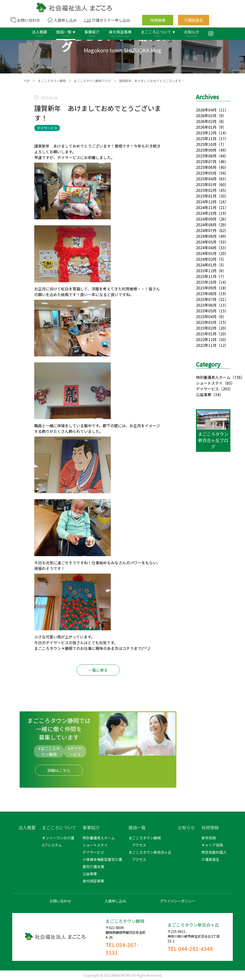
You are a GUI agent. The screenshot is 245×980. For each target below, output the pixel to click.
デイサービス (207, 389)
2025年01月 (206, 196)
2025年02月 (206, 190)
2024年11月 (206, 207)
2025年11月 (206, 138)
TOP (27, 81)
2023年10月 (206, 282)
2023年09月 (206, 288)
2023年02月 (206, 328)
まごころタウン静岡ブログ (92, 81)
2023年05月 (206, 311)
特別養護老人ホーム (213, 377)
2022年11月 (206, 345)
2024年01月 (206, 265)
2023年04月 (206, 316)
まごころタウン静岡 (52, 81)
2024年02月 (206, 259)
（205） (226, 389)
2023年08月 (206, 293)
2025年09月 (206, 150)
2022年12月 (206, 339)
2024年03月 (206, 253)
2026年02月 (206, 121)
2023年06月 (206, 305)
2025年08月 (206, 156)
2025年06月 (206, 167)
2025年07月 (206, 161)
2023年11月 (206, 276)
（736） (237, 377)
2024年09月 (206, 219)
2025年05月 (206, 173)
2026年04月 (206, 110)
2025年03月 (206, 184)
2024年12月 (206, 202)
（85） (229, 383)
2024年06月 (206, 236)
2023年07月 (206, 299)
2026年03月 (206, 116)
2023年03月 (206, 322)
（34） (217, 394)
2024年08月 (206, 225)
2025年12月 (206, 133)
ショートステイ (209, 383)
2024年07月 (206, 230)
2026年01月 (206, 127)
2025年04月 (206, 179)
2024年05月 (206, 242)
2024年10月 (206, 213)
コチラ (128, 648)
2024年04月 (206, 248)
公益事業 (204, 394)
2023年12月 (206, 271)
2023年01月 (206, 334)
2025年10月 (206, 144)
